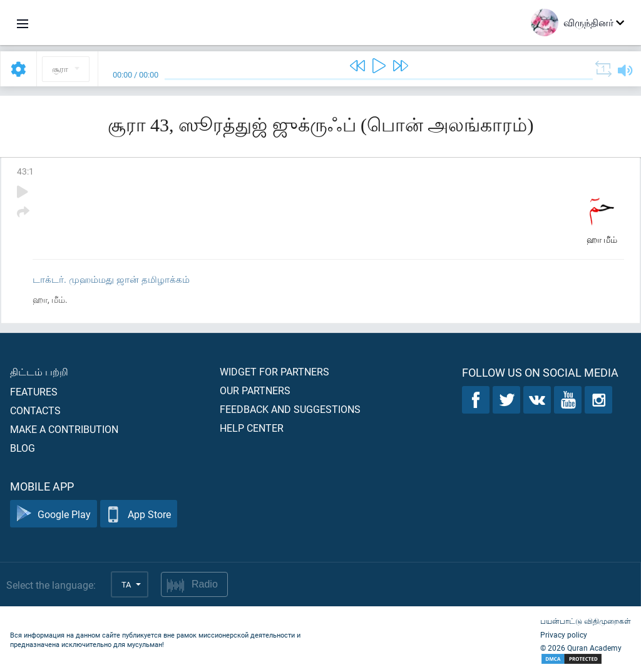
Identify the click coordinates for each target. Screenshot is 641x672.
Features (34, 391)
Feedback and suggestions (290, 409)
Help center (252, 428)
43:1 (25, 171)
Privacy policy (564, 634)
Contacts (35, 410)
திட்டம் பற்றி (39, 371)
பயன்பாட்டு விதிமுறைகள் (586, 621)
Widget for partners (274, 371)
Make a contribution (64, 429)
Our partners (255, 390)
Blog (23, 448)
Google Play (54, 514)
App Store (139, 514)
